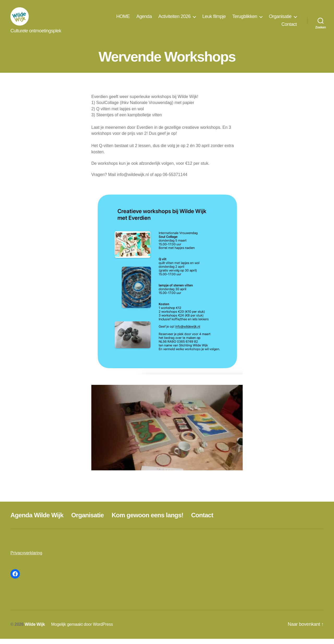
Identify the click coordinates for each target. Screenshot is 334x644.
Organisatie (280, 19)
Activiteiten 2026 (175, 19)
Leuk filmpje (214, 19)
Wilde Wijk (35, 630)
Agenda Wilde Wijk (37, 520)
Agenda (144, 19)
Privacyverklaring (26, 558)
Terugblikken (245, 19)
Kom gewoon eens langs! (148, 520)
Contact (289, 27)
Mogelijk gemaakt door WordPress (82, 630)
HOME (123, 19)
